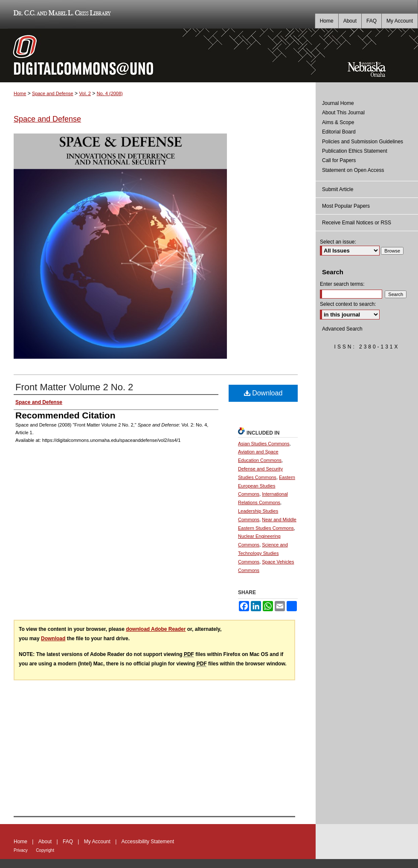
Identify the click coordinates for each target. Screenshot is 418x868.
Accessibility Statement (148, 842)
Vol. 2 (85, 93)
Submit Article (338, 189)
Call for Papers (339, 160)
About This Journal (343, 113)
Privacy (21, 850)
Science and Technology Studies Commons (263, 553)
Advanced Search (342, 329)
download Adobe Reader (156, 629)
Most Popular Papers (346, 206)
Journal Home (338, 103)
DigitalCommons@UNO (158, 55)
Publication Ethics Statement (355, 151)
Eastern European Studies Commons (267, 486)
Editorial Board (339, 132)
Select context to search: (348, 304)
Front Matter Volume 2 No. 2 (74, 387)
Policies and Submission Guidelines (363, 142)
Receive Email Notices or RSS (357, 223)
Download (263, 393)
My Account (97, 842)
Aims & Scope (338, 122)
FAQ (68, 842)
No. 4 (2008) (110, 93)
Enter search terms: (342, 284)
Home (20, 93)
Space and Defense (53, 93)
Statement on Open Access (353, 170)
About (45, 842)
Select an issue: (338, 242)
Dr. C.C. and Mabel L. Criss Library (61, 14)
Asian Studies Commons (264, 444)
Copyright (45, 850)
